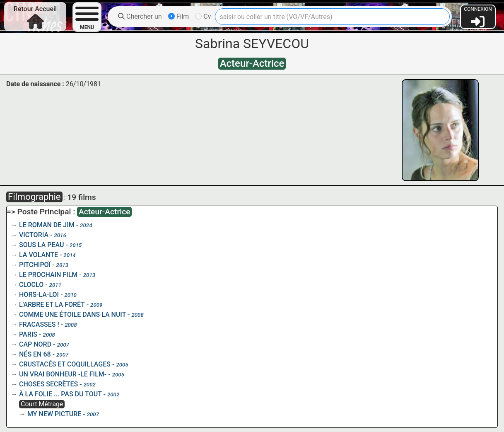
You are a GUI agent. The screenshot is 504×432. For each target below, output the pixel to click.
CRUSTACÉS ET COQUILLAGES (65, 364)
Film (179, 16)
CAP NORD (35, 344)
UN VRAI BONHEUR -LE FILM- (63, 374)
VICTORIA (34, 235)
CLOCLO (31, 285)
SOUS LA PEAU (41, 245)
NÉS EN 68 (35, 354)
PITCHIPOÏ (35, 265)
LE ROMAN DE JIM (47, 225)
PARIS (28, 334)
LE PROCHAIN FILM (48, 275)
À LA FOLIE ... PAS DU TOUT (60, 394)
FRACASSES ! (39, 324)
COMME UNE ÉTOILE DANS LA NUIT (72, 314)
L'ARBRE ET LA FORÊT (52, 305)
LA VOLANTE (39, 255)
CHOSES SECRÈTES (48, 384)
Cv (203, 16)
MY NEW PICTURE (54, 414)
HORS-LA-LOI (39, 295)
